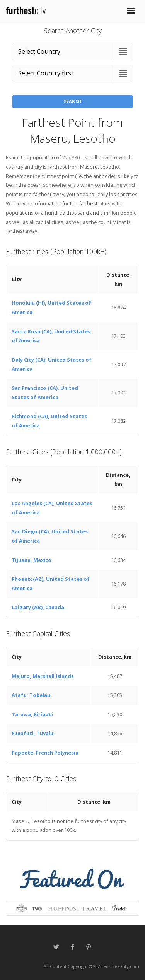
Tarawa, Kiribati (32, 714)
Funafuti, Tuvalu (32, 733)
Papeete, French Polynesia (45, 753)
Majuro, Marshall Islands (43, 676)
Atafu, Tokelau (31, 695)
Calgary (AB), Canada (38, 607)
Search (73, 101)
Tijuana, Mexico (32, 560)
